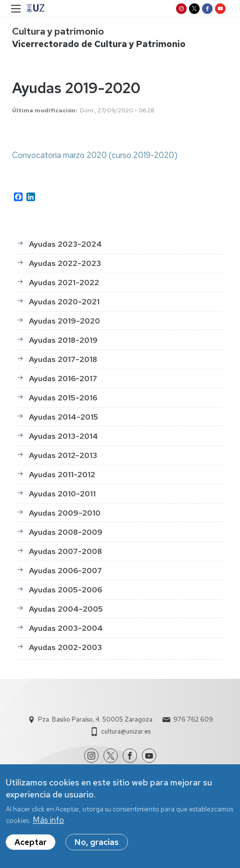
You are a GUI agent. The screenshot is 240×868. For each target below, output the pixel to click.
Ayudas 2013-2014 (63, 436)
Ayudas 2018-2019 (63, 340)
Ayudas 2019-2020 (64, 321)
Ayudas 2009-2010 (65, 513)
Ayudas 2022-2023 (65, 263)
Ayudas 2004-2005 (66, 609)
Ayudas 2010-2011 (62, 494)
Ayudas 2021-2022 (64, 283)
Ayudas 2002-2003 (65, 647)
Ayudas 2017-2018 (63, 359)
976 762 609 (193, 719)
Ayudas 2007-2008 (65, 551)
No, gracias (97, 842)
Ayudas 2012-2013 (63, 455)
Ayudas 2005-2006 (65, 590)
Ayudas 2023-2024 (65, 244)
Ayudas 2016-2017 (63, 379)
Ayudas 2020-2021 (64, 302)
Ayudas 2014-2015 (63, 417)
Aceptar (31, 842)
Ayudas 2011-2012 (62, 475)
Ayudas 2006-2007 (65, 571)
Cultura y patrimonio (58, 31)
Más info (48, 820)
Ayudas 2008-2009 (66, 532)
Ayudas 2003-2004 (66, 628)
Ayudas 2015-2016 (63, 398)
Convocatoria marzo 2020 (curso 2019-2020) (95, 155)
